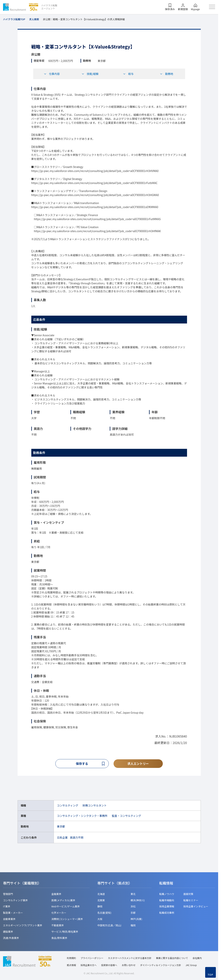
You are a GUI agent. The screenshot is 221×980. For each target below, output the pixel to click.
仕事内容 (52, 74)
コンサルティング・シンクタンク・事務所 (82, 816)
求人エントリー (138, 764)
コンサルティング (67, 806)
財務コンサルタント (95, 806)
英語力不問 (77, 838)
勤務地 (166, 74)
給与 (128, 74)
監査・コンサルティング (126, 816)
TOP (210, 975)
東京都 (61, 827)
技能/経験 (90, 74)
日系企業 (62, 838)
